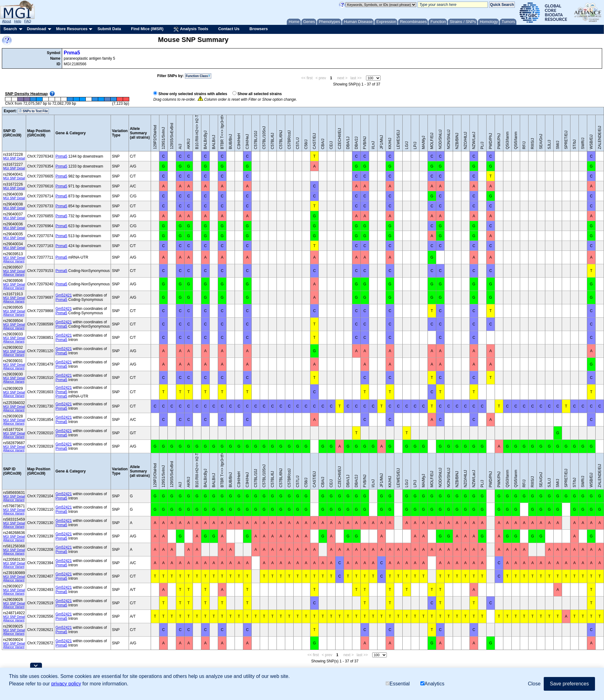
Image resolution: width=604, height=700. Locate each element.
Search (10, 29)
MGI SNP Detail (14, 158)
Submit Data (109, 29)
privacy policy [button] (66, 684)
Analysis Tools (191, 29)
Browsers (259, 29)
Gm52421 (64, 295)
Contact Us (229, 29)
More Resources (72, 29)
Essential (398, 684)
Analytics (432, 684)
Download (36, 29)
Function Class (198, 76)
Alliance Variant (14, 261)
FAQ (28, 21)
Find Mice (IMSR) (147, 29)
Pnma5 (72, 53)
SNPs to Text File (33, 111)
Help (18, 21)
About (7, 21)
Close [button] (534, 684)
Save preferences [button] (569, 684)
